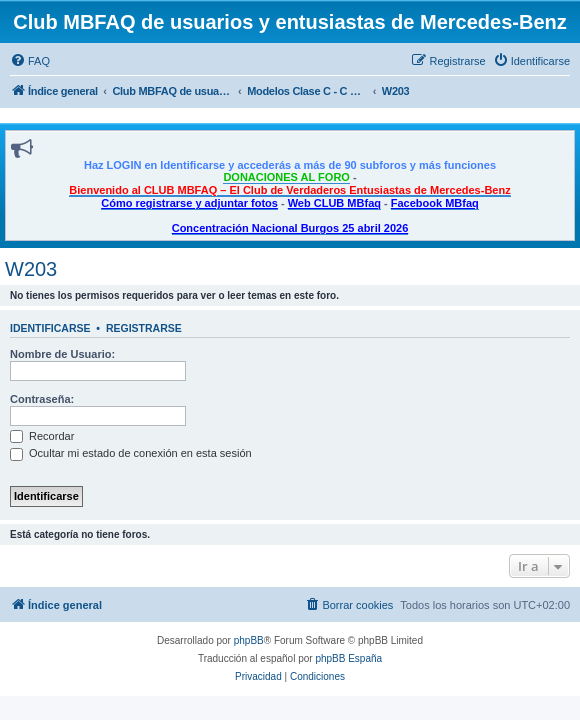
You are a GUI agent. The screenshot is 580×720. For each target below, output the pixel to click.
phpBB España (348, 658)
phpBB (249, 640)
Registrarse (144, 328)
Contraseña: (42, 399)
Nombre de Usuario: (62, 354)
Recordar (42, 436)
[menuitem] (30, 61)
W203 (31, 269)
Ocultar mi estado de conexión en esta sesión (131, 453)
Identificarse (50, 328)
